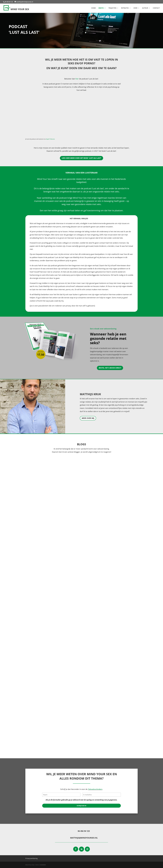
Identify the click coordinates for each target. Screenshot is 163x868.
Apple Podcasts (50, 139)
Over (135, 8)
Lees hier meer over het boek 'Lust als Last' (81, 158)
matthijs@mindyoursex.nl (84, 838)
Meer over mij (88, 418)
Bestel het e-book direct (110, 368)
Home (94, 8)
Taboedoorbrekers (95, 789)
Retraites (125, 8)
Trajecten (112, 8)
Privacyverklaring (31, 858)
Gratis (101, 8)
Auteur (145, 8)
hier (77, 79)
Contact (156, 8)
